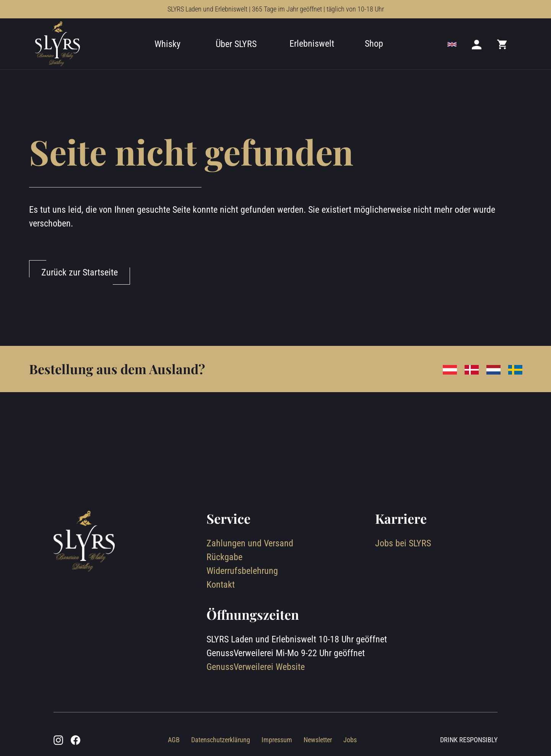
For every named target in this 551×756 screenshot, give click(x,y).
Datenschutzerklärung (221, 740)
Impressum (277, 740)
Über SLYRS (236, 44)
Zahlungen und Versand (250, 543)
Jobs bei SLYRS (403, 543)
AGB (174, 740)
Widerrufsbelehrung (242, 571)
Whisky (167, 44)
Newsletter (318, 740)
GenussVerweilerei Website (256, 667)
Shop (374, 44)
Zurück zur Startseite (80, 272)
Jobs (350, 740)
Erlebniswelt (312, 44)
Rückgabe (224, 557)
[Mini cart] (502, 44)
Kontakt (221, 585)
